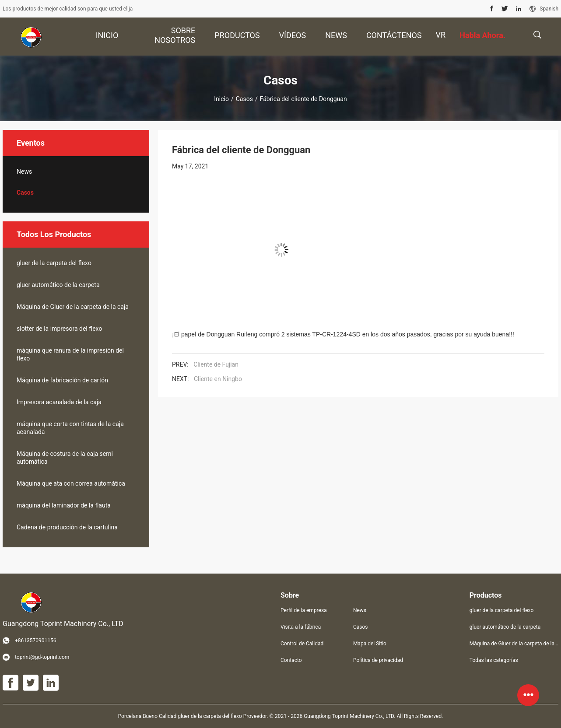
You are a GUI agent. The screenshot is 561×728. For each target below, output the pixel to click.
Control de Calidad (302, 644)
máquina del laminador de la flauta (64, 505)
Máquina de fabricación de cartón (62, 380)
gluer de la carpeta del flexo (54, 263)
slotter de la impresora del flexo (59, 329)
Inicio (221, 99)
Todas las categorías (494, 660)
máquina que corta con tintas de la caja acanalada (70, 428)
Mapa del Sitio (370, 644)
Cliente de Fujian (216, 364)
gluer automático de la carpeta (58, 285)
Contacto (291, 660)
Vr (441, 35)
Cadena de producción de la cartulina (67, 527)
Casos (244, 99)
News (24, 171)
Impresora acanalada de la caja (59, 402)
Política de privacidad (378, 660)
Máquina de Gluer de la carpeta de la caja (73, 307)
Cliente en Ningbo (218, 379)
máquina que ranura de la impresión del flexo (70, 354)
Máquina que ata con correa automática (71, 483)
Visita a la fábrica (301, 627)
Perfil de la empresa (304, 610)
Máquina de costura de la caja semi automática (65, 458)
